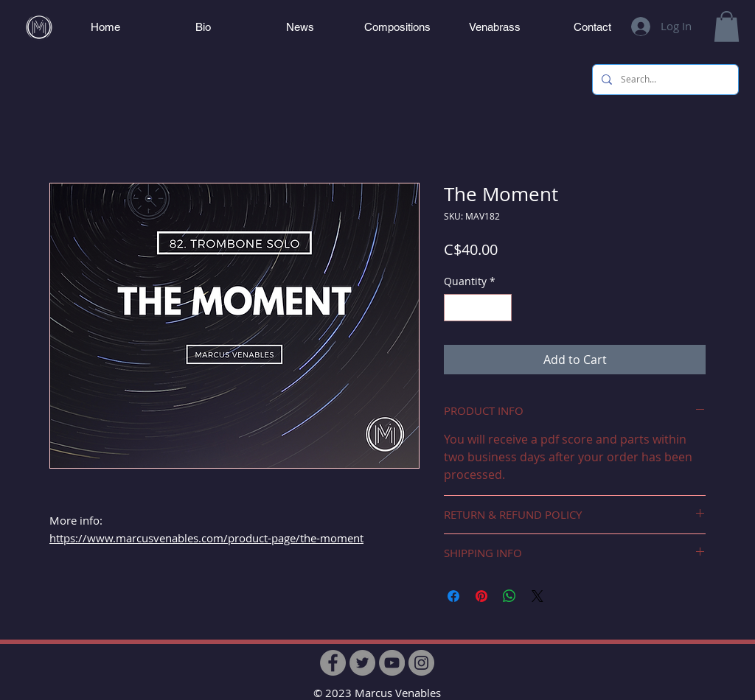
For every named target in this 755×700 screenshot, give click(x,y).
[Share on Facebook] (453, 596)
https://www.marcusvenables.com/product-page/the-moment (206, 538)
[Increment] (500, 308)
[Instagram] (421, 663)
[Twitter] (362, 663)
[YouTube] (392, 663)
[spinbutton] (478, 308)
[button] (727, 27)
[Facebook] (333, 663)
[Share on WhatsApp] (509, 596)
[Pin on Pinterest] (481, 596)
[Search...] (664, 80)
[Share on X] (537, 596)
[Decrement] (455, 308)
